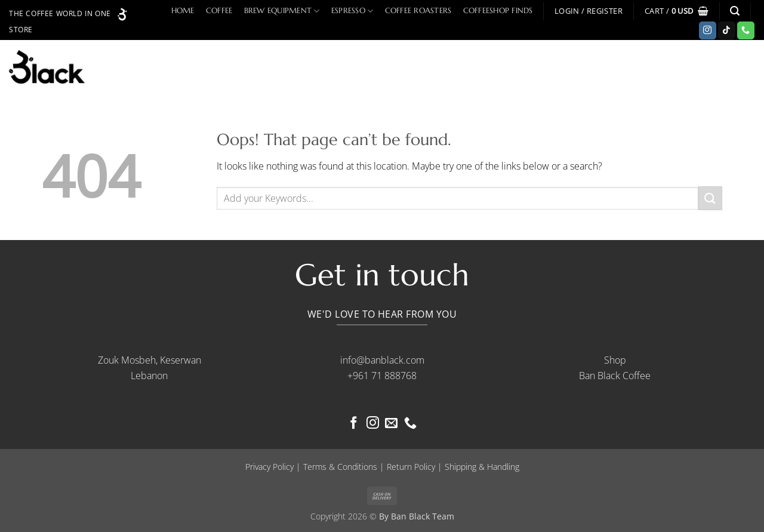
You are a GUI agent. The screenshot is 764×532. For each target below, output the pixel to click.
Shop (615, 360)
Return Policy (411, 467)
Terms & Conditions (340, 467)
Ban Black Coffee (615, 376)
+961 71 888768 (382, 376)
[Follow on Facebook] (354, 424)
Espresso (352, 11)
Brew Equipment (282, 11)
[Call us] (746, 30)
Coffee (219, 11)
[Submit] (710, 198)
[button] (589, 11)
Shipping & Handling (482, 467)
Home (183, 11)
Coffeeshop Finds (498, 11)
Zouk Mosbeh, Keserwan (150, 360)
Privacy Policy (269, 467)
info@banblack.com (382, 360)
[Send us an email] (391, 424)
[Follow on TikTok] (727, 30)
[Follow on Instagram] (708, 30)
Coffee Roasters (418, 11)
